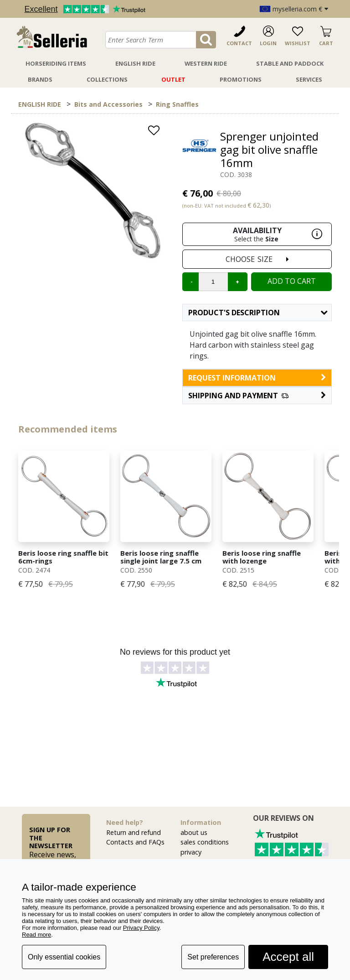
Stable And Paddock (290, 63)
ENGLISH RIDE (40, 104)
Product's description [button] (258, 313)
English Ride (135, 63)
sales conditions (205, 842)
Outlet (173, 79)
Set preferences (213, 957)
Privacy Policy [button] (141, 928)
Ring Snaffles (177, 104)
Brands (40, 79)
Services (309, 79)
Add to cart (292, 281)
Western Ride (206, 63)
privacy (191, 852)
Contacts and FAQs (135, 842)
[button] (257, 396)
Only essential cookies (64, 957)
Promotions (241, 79)
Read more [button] (36, 935)
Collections (107, 79)
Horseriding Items (56, 63)
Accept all (288, 957)
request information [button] (257, 378)
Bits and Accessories (108, 104)
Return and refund (134, 832)
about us (194, 832)
